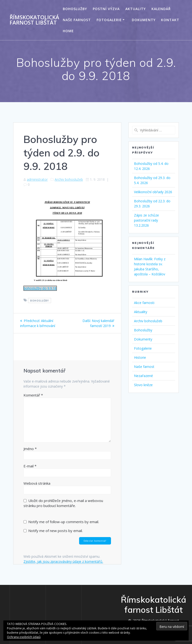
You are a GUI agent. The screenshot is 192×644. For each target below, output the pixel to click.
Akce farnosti (144, 303)
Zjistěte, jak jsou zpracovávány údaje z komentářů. (63, 561)
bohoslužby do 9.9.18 (40, 288)
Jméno (30, 449)
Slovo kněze (143, 385)
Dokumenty (144, 20)
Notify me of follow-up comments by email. (64, 522)
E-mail (30, 466)
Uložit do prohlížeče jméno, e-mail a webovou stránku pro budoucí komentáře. (63, 503)
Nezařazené (143, 376)
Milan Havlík (143, 259)
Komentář (33, 395)
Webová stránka (37, 483)
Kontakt (170, 20)
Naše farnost (77, 20)
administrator (37, 179)
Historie (140, 357)
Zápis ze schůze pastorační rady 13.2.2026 (146, 220)
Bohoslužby (75, 9)
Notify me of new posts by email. (55, 531)
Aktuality (136, 9)
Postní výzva (106, 9)
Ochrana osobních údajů (24, 637)
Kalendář (161, 9)
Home (68, 31)
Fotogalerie (109, 20)
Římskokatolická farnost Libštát (34, 20)
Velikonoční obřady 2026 (153, 192)
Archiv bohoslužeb (69, 179)
